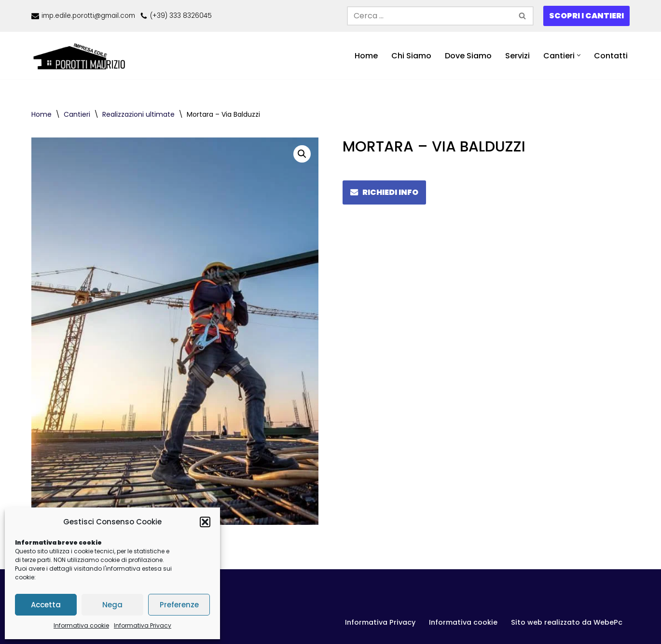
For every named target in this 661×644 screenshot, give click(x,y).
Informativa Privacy (143, 625)
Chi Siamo (411, 56)
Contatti (611, 56)
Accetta (46, 605)
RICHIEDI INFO (384, 192)
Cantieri (77, 114)
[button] (205, 522)
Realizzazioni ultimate (138, 114)
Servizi (517, 56)
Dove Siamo (468, 56)
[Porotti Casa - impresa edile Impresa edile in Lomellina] (82, 56)
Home (366, 56)
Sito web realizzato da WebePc (567, 622)
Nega (112, 605)
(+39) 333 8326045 (181, 16)
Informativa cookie (81, 625)
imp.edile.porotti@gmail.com (88, 16)
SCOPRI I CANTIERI (586, 16)
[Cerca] (429, 16)
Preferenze (179, 605)
